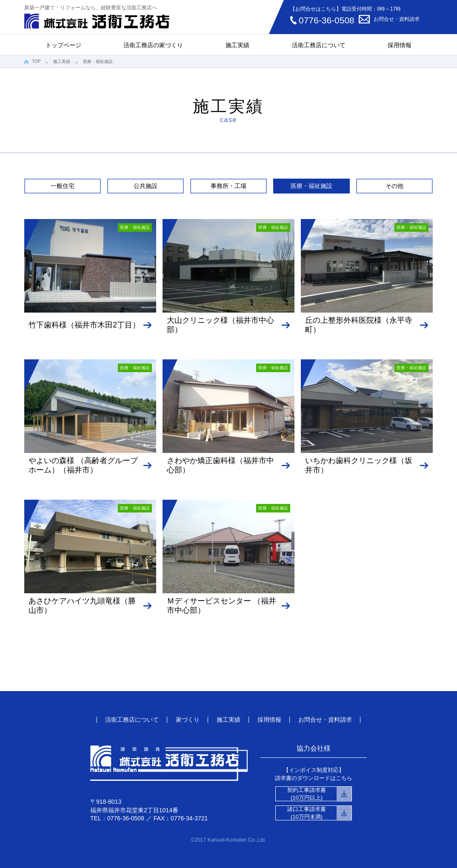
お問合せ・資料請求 (397, 19)
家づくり (188, 720)
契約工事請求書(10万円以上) (307, 794)
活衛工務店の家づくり (153, 45)
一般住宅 (63, 186)
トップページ (63, 45)
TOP (36, 61)
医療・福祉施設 (311, 186)
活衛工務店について (319, 45)
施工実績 (237, 45)
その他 (394, 186)
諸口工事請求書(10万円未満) (307, 813)
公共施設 (146, 186)
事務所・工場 (228, 186)
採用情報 (400, 45)
